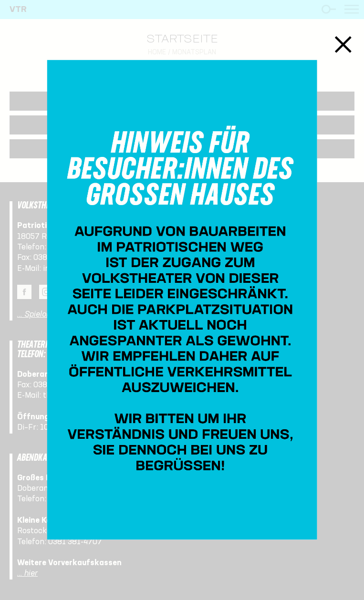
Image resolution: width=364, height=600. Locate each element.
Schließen (343, 45)
